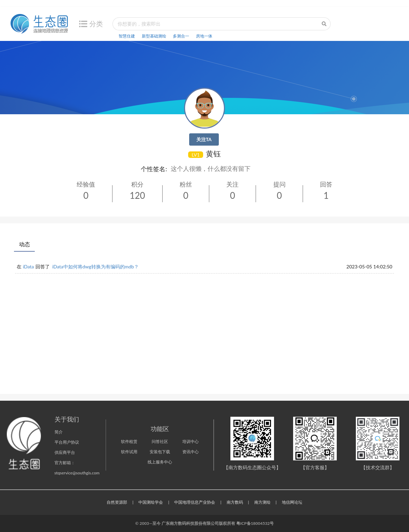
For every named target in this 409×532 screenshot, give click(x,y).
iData (28, 267)
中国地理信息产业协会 (195, 502)
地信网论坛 (292, 502)
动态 (25, 244)
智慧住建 (127, 36)
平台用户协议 (67, 442)
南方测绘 (262, 502)
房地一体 (204, 36)
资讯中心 (191, 452)
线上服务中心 (160, 462)
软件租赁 (129, 441)
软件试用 (129, 452)
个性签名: (154, 169)
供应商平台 (65, 452)
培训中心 (191, 441)
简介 (59, 432)
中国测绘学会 (151, 502)
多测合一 (181, 36)
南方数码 (235, 502)
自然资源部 (117, 502)
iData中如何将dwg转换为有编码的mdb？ (95, 267)
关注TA (204, 139)
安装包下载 (160, 452)
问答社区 (160, 441)
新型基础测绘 (154, 36)
